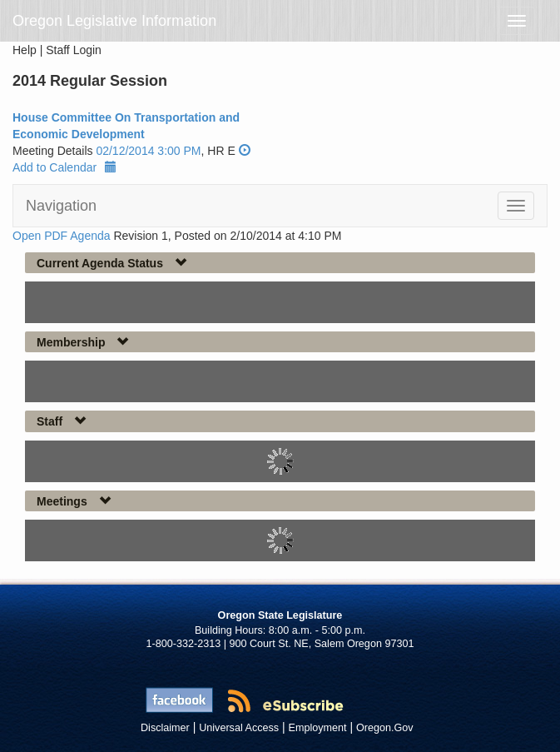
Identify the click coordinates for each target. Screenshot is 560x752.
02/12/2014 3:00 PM (148, 151)
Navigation (61, 206)
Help (25, 50)
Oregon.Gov (385, 728)
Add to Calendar (64, 167)
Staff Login (74, 50)
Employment (318, 728)
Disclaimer (165, 728)
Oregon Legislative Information (114, 21)
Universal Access (239, 728)
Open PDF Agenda (62, 236)
